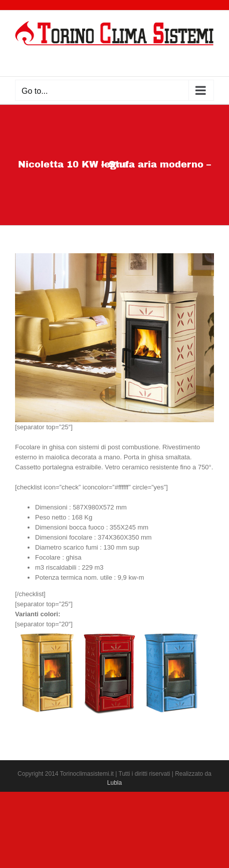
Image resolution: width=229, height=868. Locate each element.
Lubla (114, 783)
